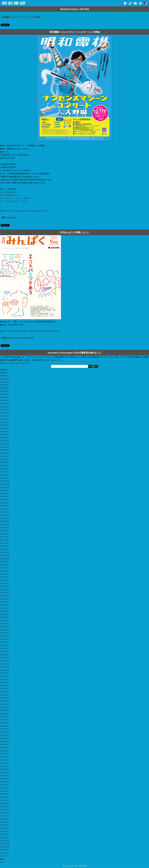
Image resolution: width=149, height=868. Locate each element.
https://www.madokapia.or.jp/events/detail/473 (30, 211)
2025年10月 (5, 382)
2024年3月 (4, 435)
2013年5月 (4, 825)
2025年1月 (4, 404)
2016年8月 (4, 714)
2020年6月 (4, 571)
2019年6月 (4, 608)
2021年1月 (4, 549)
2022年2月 (4, 512)
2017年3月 (4, 692)
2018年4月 (4, 652)
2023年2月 (4, 475)
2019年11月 (5, 593)
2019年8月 (4, 602)
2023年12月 (5, 444)
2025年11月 (5, 379)
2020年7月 (4, 568)
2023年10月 (5, 450)
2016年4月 (4, 726)
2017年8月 (4, 676)
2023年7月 (4, 459)
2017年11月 (5, 667)
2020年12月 (5, 552)
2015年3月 (4, 763)
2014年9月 (4, 782)
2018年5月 (4, 648)
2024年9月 (4, 416)
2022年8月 (4, 493)
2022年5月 (4, 503)
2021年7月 (4, 531)
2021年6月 (4, 534)
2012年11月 (5, 844)
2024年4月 (4, 431)
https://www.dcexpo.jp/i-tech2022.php (15, 363)
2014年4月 (4, 797)
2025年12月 (5, 376)
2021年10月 (5, 524)
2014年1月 (4, 803)
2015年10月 (5, 741)
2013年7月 (4, 819)
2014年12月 (5, 772)
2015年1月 (4, 769)
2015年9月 (4, 744)
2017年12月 (5, 664)
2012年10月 (5, 847)
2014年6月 (4, 791)
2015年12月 (5, 735)
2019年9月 (4, 599)
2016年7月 (4, 717)
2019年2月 (4, 620)
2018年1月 (4, 661)
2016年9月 (4, 710)
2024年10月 (5, 413)
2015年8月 (4, 748)
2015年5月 (4, 757)
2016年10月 (5, 707)
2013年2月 (4, 834)
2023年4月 (4, 469)
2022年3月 (4, 509)
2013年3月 (4, 831)
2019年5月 (4, 611)
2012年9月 (4, 850)
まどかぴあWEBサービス (10, 195)
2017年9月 (4, 673)
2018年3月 (4, 655)
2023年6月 (4, 462)
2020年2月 (4, 583)
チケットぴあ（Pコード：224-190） (14, 201)
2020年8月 (4, 565)
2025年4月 (4, 394)
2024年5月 (4, 428)
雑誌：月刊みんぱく (10, 218)
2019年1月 (4, 624)
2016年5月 (4, 723)
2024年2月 (4, 438)
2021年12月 (5, 518)
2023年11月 (5, 447)
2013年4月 (4, 828)
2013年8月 (4, 816)
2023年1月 (4, 478)
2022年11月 (5, 484)
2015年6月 (4, 754)
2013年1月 (4, 837)
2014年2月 (4, 800)
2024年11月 (5, 410)
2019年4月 (4, 614)
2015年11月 (5, 738)
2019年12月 (5, 590)
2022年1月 (4, 515)
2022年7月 (4, 497)
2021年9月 (4, 528)
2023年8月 (4, 456)
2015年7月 (4, 751)
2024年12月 (5, 407)
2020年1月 (4, 586)
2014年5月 (4, 794)
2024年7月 (4, 422)
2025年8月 (4, 385)
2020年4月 (4, 577)
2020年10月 (5, 558)
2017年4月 (4, 689)
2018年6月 (4, 645)
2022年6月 (4, 500)
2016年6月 (4, 720)
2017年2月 (4, 695)
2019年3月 (4, 617)
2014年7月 (4, 788)
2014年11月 (5, 775)
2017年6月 (4, 682)
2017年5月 (4, 686)
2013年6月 (4, 822)
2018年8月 (4, 639)
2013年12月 (5, 806)
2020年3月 (4, 580)
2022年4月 (4, 506)
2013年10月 (5, 813)
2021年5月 (4, 537)
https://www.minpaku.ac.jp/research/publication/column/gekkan (35, 331)
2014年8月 (4, 785)
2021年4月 (4, 540)
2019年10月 (5, 596)
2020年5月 (4, 574)
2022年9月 (4, 490)
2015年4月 (4, 760)
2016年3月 (4, 729)
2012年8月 (4, 853)
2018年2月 (4, 658)
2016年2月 (4, 732)
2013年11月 (5, 809)
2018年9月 (4, 636)
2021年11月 (5, 521)
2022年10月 (5, 487)
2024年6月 (4, 425)
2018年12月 (5, 627)
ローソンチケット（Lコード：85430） (15, 198)
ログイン (4, 862)
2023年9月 (4, 453)
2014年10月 (5, 779)
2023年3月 (4, 472)
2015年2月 (4, 766)
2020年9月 (4, 562)
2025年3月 (4, 397)
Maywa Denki (83, 866)
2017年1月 (4, 698)
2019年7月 (4, 605)
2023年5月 (4, 466)
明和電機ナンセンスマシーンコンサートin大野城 (21, 17)
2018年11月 (5, 630)
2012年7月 (4, 856)
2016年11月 (5, 704)
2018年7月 (4, 642)
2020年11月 (5, 555)
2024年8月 (4, 419)
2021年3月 (4, 543)
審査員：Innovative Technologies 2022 (18, 338)
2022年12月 (5, 481)
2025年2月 (4, 400)
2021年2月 (4, 546)
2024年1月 (4, 441)
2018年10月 (5, 633)
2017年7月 (4, 679)
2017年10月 (5, 670)
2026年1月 (4, 373)
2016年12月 (5, 701)
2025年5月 (4, 391)
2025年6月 (4, 388)
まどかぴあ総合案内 (8, 192)
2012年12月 (5, 841)
